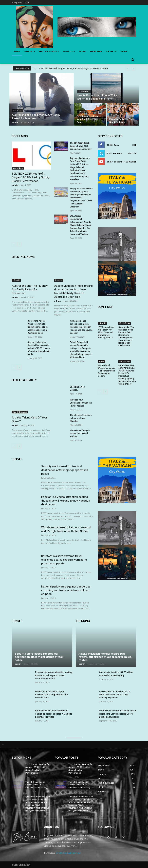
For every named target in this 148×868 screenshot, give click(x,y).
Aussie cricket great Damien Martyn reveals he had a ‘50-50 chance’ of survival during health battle (39, 348)
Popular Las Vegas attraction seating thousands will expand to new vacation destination (66, 501)
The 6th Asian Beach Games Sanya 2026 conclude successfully (81, 146)
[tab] (74, 744)
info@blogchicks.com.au (68, 853)
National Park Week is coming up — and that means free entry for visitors (107, 371)
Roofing (82, 112)
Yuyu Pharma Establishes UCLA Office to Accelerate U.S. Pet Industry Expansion (115, 695)
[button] (132, 60)
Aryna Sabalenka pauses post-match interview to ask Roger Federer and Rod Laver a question (81, 327)
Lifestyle (17, 110)
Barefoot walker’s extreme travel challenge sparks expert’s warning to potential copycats (64, 560)
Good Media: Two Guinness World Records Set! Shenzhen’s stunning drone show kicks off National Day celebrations (126, 336)
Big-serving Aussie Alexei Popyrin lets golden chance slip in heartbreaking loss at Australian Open (38, 327)
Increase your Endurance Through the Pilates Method (81, 403)
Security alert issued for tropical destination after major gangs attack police (64, 470)
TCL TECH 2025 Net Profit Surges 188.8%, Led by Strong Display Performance (71, 68)
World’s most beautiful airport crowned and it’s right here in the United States (66, 529)
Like (134, 145)
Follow (132, 153)
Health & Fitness (20, 412)
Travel (101, 361)
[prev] (128, 68)
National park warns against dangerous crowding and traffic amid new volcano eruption (66, 590)
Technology (84, 91)
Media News (18, 168)
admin (15, 185)
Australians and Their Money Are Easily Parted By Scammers (30, 289)
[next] (133, 68)
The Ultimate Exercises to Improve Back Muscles (81, 418)
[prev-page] (14, 244)
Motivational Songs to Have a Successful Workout (80, 433)
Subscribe (131, 162)
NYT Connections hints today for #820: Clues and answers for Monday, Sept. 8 (106, 332)
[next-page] (19, 244)
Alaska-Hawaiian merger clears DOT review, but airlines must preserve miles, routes (105, 657)
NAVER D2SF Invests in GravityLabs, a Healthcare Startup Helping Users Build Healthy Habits (117, 714)
